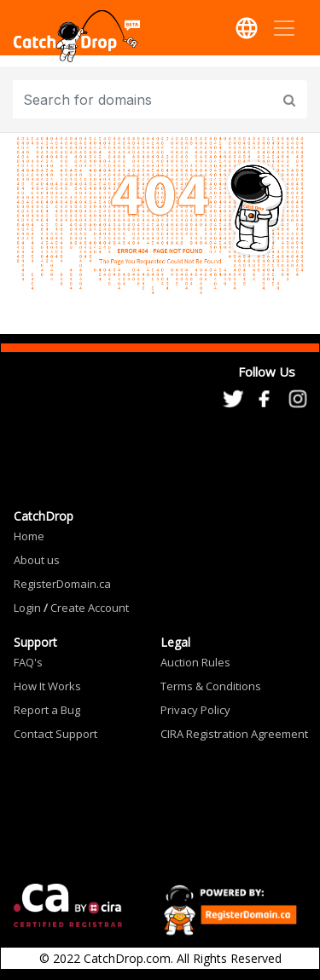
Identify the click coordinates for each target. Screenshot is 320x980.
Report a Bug (47, 710)
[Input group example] (145, 99)
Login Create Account (71, 608)
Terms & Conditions (211, 686)
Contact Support (55, 734)
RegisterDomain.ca (62, 584)
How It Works (47, 686)
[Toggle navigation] (284, 28)
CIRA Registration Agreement (234, 734)
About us (37, 560)
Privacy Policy (195, 710)
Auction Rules (195, 662)
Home (29, 536)
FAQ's (28, 662)
